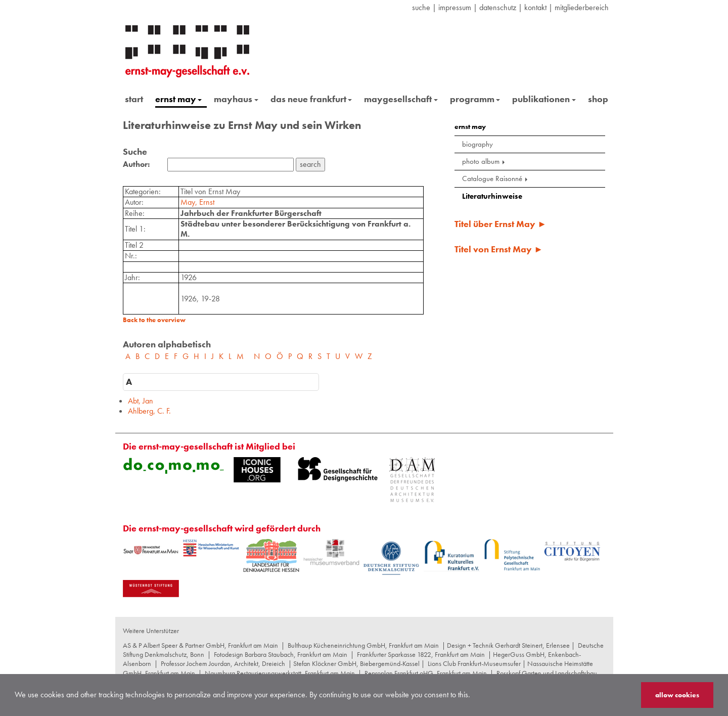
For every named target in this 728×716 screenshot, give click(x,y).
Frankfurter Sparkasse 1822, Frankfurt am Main (421, 654)
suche (421, 7)
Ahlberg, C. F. (149, 411)
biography (477, 144)
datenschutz (498, 7)
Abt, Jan (141, 401)
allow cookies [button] (677, 695)
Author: (136, 164)
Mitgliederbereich (582, 7)
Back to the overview (154, 320)
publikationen (544, 99)
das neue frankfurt (311, 99)
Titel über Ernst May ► (500, 224)
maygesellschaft (401, 99)
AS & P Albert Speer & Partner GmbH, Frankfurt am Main (200, 645)
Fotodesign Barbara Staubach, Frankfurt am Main (281, 654)
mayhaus (236, 99)
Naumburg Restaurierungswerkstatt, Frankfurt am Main (280, 673)
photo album (484, 161)
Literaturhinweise (492, 196)
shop (598, 99)
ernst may (179, 99)
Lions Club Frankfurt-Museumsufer (474, 663)
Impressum (455, 7)
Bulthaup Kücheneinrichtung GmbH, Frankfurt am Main (363, 645)
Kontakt (535, 7)
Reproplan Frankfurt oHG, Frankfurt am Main (426, 673)
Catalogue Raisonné (496, 178)
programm (475, 99)
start (134, 99)
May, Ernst (197, 202)
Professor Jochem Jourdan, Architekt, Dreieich (223, 663)
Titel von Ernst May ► (499, 249)
